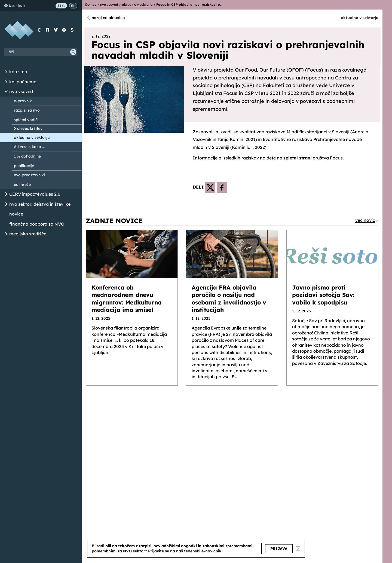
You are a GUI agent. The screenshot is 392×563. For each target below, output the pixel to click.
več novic (365, 220)
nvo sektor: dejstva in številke (40, 204)
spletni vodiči (26, 120)
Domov (91, 4)
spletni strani (298, 158)
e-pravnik (23, 101)
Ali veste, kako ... (29, 147)
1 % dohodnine (27, 156)
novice (16, 214)
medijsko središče (28, 234)
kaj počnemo (23, 82)
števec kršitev (30, 128)
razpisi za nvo (27, 110)
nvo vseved (21, 91)
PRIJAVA (279, 549)
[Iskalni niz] (41, 52)
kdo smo (18, 72)
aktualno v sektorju (32, 137)
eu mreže (22, 184)
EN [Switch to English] (73, 6)
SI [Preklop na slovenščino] (61, 6)
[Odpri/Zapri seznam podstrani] (6, 72)
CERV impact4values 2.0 (35, 194)
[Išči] (73, 52)
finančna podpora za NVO (37, 224)
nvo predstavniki (29, 175)
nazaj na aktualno (108, 18)
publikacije (24, 166)
